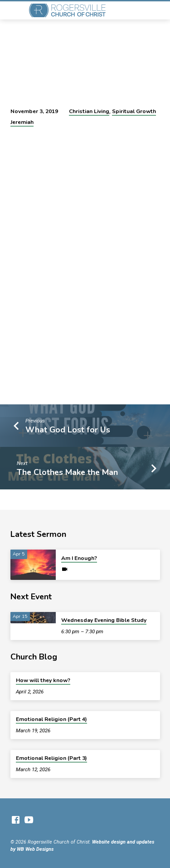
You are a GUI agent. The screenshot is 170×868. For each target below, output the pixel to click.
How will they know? (43, 680)
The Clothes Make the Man (67, 472)
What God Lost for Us (68, 430)
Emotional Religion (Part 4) (51, 719)
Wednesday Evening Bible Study (104, 620)
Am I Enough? (79, 558)
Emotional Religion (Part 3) (51, 758)
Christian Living (89, 111)
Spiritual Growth (134, 111)
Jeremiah (22, 122)
